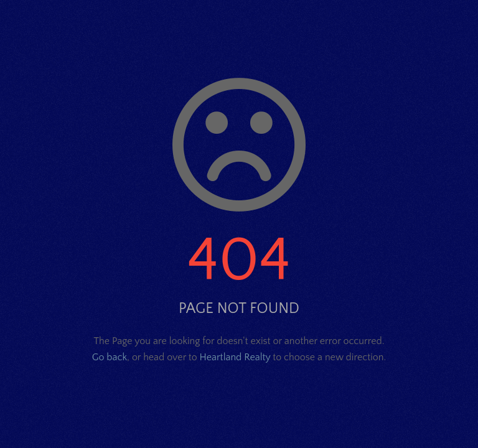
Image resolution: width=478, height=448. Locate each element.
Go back (110, 357)
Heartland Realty (235, 357)
